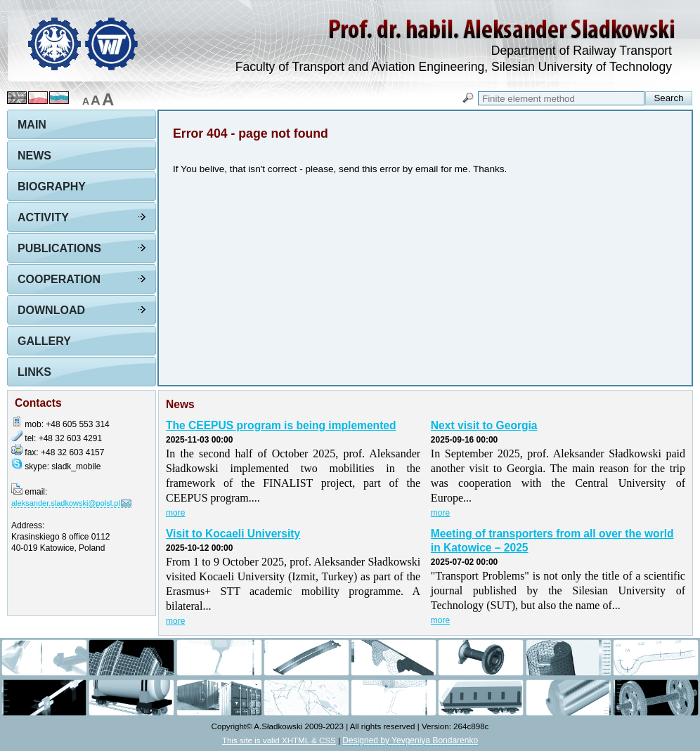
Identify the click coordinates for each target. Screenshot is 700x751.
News (34, 156)
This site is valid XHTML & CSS (279, 740)
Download (51, 310)
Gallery (44, 341)
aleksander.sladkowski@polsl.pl (66, 503)
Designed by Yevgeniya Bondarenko (410, 740)
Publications (59, 248)
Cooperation (59, 279)
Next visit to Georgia (484, 425)
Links (34, 372)
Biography (52, 187)
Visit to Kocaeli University (233, 534)
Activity (43, 217)
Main (32, 125)
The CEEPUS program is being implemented (281, 425)
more (175, 513)
